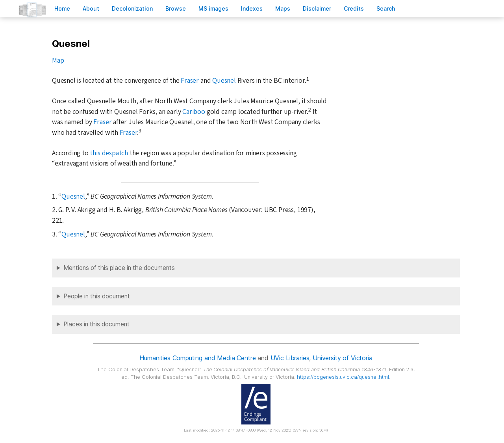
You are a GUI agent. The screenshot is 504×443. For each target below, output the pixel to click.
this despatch (109, 153)
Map (58, 60)
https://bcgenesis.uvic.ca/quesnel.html (343, 377)
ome (62, 8)
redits (354, 8)
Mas (283, 8)
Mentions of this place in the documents (119, 268)
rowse (176, 8)
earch (386, 8)
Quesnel (224, 81)
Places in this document (96, 324)
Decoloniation (132, 8)
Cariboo (194, 112)
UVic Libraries (290, 358)
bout (91, 8)
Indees (252, 8)
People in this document (97, 296)
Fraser (190, 81)
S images (213, 8)
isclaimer (317, 8)
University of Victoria (342, 358)
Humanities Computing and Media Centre (197, 358)
